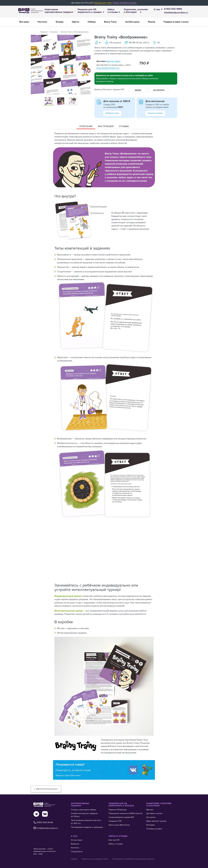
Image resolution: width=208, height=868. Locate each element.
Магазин (150, 810)
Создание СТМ (115, 821)
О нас (157, 9)
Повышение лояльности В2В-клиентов (125, 813)
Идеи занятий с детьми (156, 821)
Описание (86, 126)
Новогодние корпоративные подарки (58, 11)
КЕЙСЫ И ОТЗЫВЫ (118, 836)
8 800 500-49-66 (43, 822)
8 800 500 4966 (173, 9)
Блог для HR (114, 840)
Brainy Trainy (110, 22)
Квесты (76, 22)
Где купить (151, 817)
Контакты (75, 848)
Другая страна (113, 61)
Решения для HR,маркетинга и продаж (90, 11)
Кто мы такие (77, 840)
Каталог (54, 32)
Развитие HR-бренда (118, 810)
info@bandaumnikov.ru (176, 13)
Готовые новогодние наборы (84, 810)
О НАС (74, 836)
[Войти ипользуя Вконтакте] (133, 770)
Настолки (42, 22)
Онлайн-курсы (132, 22)
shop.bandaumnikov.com (108, 68)
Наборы (92, 22)
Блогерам (150, 825)
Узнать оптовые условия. (125, 3)
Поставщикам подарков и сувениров (87, 827)
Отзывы (124, 126)
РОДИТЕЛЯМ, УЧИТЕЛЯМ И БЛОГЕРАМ (159, 805)
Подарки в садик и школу (176, 22)
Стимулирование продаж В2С (121, 817)
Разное (151, 22)
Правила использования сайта (95, 859)
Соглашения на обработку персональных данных (133, 859)
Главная (44, 32)
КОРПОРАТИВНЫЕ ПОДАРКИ (80, 805)
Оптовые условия (154, 829)
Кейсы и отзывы (113, 11)
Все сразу (24, 22)
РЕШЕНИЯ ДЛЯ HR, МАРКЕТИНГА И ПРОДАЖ (121, 805)
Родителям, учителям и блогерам (136, 11)
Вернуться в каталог (45, 789)
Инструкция (106, 126)
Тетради (59, 22)
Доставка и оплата (154, 813)
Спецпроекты (77, 851)
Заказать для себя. (103, 3)
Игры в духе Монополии (119, 825)
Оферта (74, 859)
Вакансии (75, 844)
